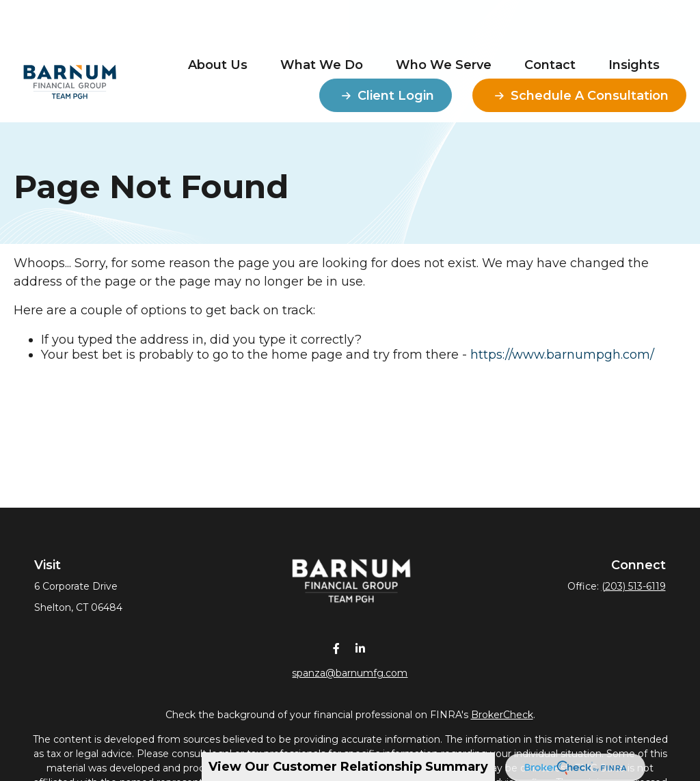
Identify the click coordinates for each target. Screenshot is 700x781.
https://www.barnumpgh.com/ (562, 355)
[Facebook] (337, 647)
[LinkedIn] (361, 647)
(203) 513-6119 (634, 586)
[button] (218, 24)
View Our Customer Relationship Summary (348, 767)
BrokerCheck (502, 714)
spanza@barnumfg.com (350, 672)
